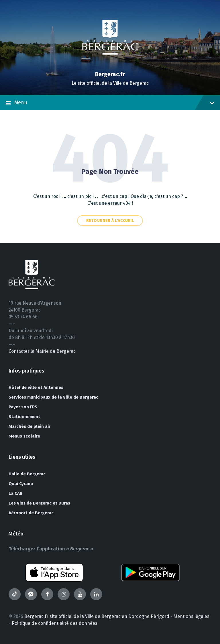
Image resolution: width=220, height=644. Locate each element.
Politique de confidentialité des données (55, 623)
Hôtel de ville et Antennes (36, 387)
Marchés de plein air (30, 426)
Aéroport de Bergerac (31, 513)
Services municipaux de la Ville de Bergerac (53, 397)
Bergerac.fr (110, 74)
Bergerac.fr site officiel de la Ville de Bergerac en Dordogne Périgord (97, 616)
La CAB (16, 493)
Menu (110, 103)
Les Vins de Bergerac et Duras (39, 503)
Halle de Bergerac (27, 474)
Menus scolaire (24, 436)
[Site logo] (110, 64)
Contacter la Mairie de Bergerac (42, 351)
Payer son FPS (23, 407)
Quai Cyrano (21, 484)
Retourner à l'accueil (110, 221)
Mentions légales (191, 616)
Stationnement (24, 417)
